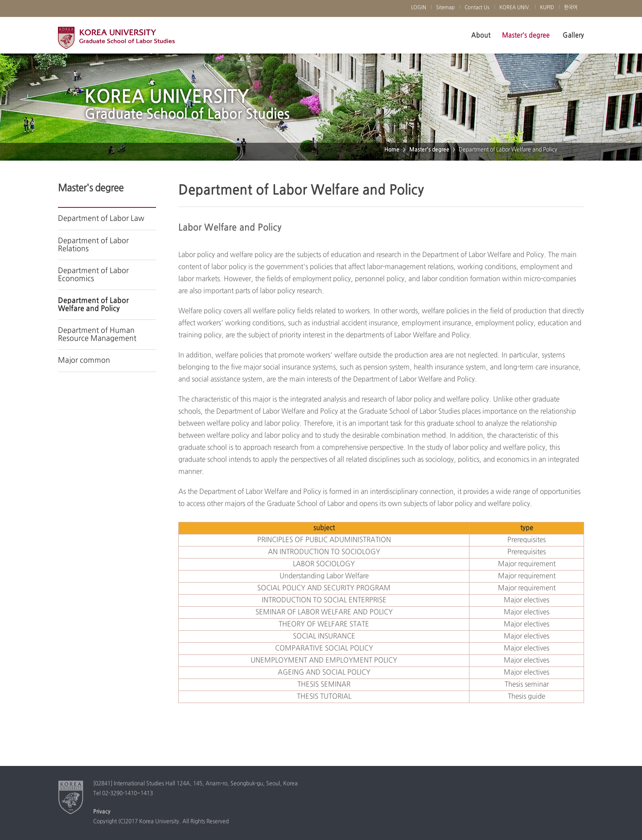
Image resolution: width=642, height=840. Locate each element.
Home (392, 150)
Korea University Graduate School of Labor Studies (116, 40)
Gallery (573, 35)
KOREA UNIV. (515, 8)
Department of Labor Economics (93, 275)
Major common (84, 360)
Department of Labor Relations (93, 245)
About (481, 35)
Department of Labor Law (101, 219)
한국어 (571, 8)
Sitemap (445, 8)
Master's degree (526, 35)
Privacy (102, 812)
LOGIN (419, 8)
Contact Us (477, 8)
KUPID (547, 8)
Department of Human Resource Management (97, 335)
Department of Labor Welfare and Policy (93, 305)
